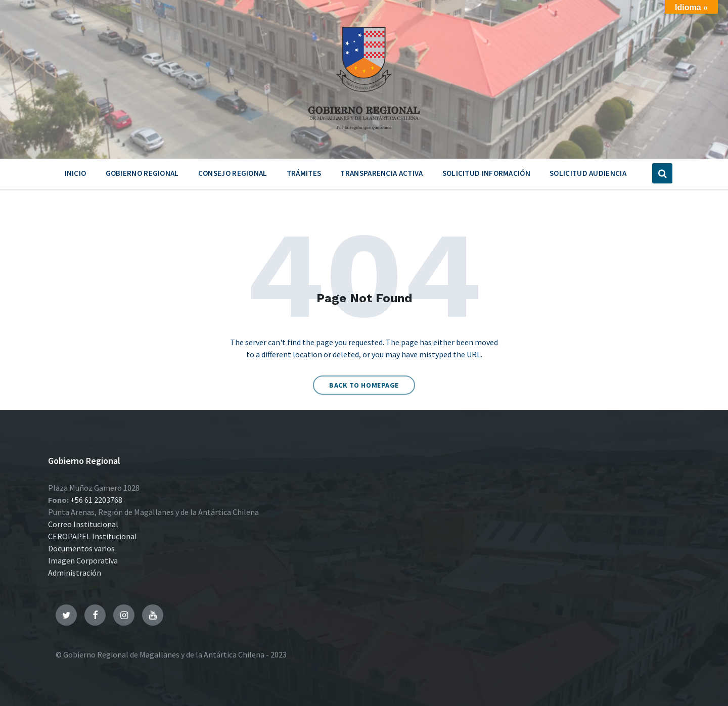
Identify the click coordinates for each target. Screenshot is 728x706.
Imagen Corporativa (83, 560)
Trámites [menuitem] (304, 173)
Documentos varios (81, 548)
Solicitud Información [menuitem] (486, 173)
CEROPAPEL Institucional (93, 536)
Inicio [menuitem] (76, 173)
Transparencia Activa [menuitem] (381, 173)
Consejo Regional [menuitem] (233, 173)
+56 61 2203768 (96, 500)
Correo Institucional (83, 524)
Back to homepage (364, 385)
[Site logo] (364, 133)
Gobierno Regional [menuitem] (142, 173)
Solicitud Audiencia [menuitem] (588, 173)
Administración (75, 573)
